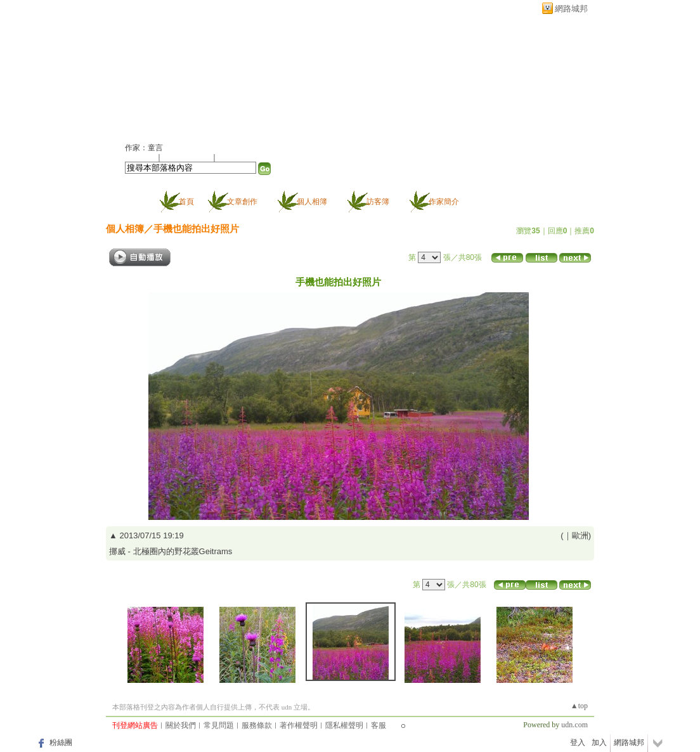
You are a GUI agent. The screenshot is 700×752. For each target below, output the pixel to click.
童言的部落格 (172, 74)
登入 (578, 742)
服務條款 (257, 725)
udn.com (574, 725)
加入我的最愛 (188, 157)
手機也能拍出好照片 (196, 229)
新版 (268, 74)
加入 (599, 742)
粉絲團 (61, 742)
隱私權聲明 (344, 725)
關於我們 (181, 725)
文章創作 (242, 202)
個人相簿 (312, 202)
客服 (379, 725)
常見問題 (219, 725)
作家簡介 (444, 202)
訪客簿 (378, 202)
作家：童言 (144, 148)
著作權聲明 (299, 725)
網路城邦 (571, 9)
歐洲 (580, 535)
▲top (579, 706)
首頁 (186, 202)
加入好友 (140, 157)
